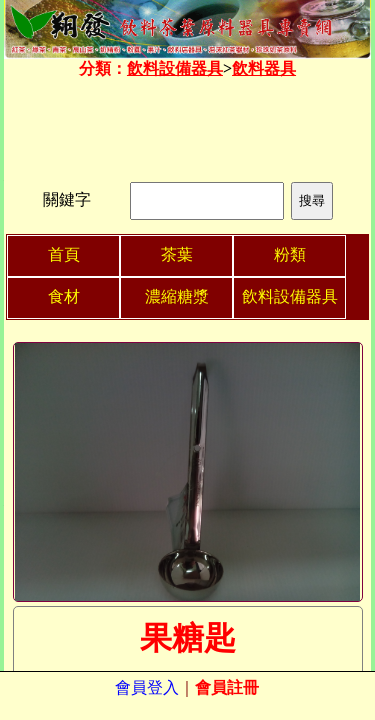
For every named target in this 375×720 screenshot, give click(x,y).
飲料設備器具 (175, 68)
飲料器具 (264, 68)
